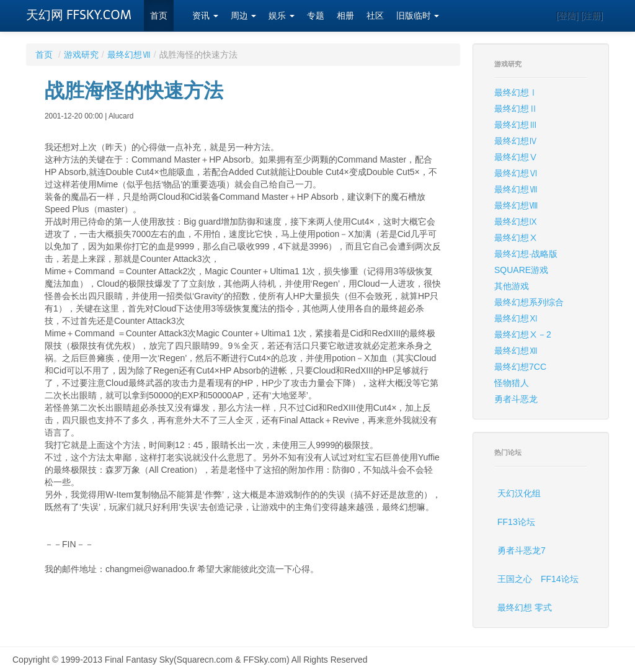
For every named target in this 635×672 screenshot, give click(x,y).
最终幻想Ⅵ (516, 173)
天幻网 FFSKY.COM (79, 15)
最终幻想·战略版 (526, 254)
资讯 (205, 16)
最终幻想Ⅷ (516, 205)
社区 (375, 16)
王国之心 (515, 579)
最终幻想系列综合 (529, 302)
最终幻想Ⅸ (516, 222)
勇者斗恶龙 (516, 399)
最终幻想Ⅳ (516, 141)
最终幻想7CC (520, 367)
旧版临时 (418, 16)
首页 (159, 16)
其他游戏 (512, 286)
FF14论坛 (560, 579)
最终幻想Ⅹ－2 (523, 334)
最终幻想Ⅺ (516, 318)
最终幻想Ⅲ (516, 125)
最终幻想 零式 (525, 607)
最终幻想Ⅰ (516, 92)
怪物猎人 (512, 383)
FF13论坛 (516, 522)
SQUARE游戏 (521, 270)
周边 (244, 16)
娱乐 (282, 16)
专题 (316, 16)
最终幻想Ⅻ (516, 351)
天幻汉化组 (519, 493)
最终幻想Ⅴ (516, 157)
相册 (345, 16)
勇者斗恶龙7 (522, 550)
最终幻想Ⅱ (516, 109)
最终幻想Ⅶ (129, 55)
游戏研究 (81, 55)
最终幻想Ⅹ (516, 238)
